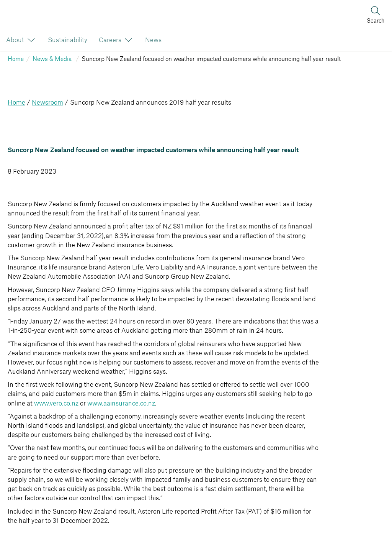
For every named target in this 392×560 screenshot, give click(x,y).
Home (16, 103)
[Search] (376, 14)
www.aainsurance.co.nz (121, 404)
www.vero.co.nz (56, 404)
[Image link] (4, 14)
